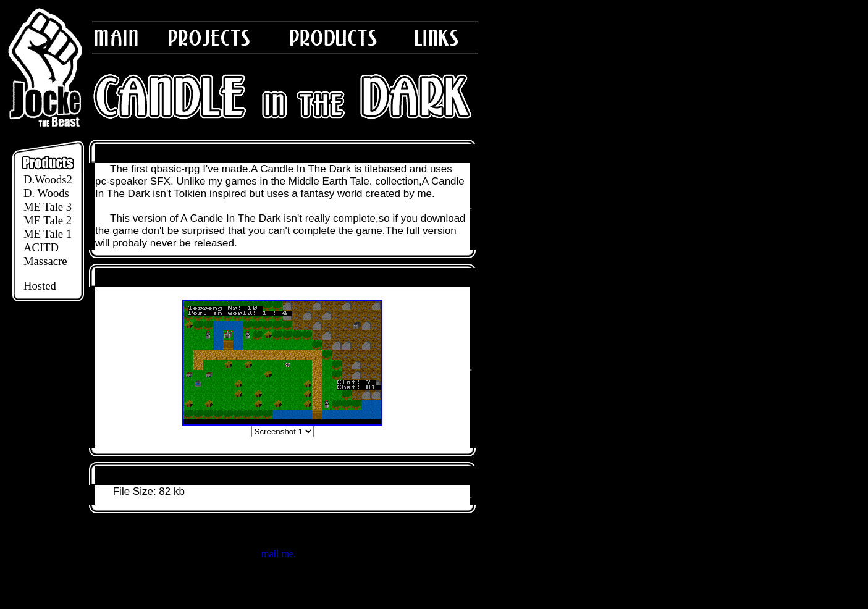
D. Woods (46, 193)
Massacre (45, 261)
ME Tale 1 (48, 234)
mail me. (279, 554)
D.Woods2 (48, 179)
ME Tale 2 (48, 220)
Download (121, 476)
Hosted (40, 286)
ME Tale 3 (48, 207)
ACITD (41, 247)
